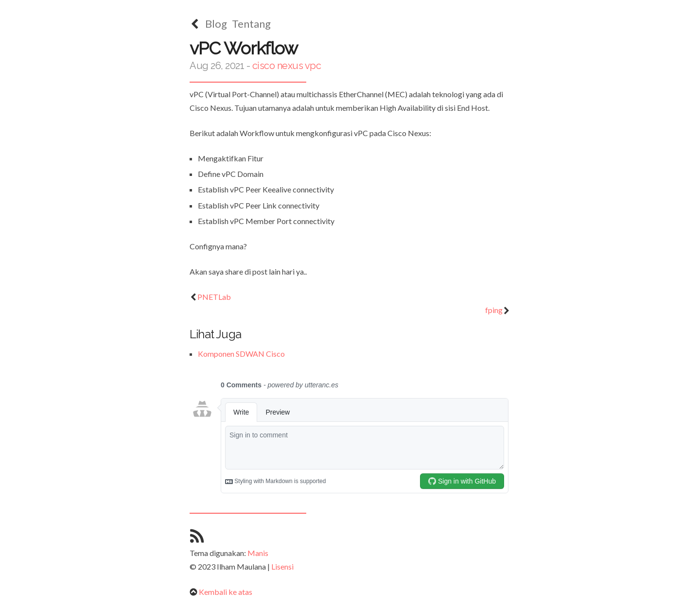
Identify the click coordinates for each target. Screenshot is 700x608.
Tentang (251, 24)
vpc (313, 66)
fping (498, 310)
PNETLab (210, 297)
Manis (258, 553)
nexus (290, 66)
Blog (216, 24)
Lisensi (282, 566)
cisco (264, 66)
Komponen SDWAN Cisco (241, 354)
